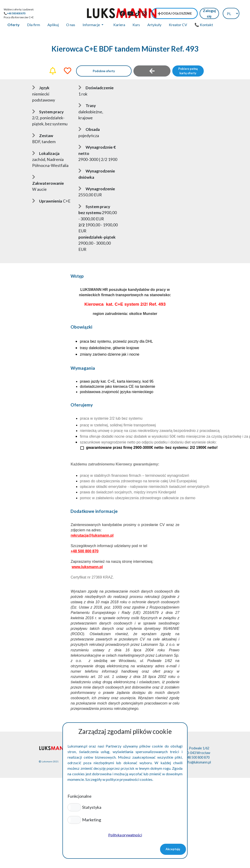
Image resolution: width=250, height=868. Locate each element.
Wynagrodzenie (97, 189)
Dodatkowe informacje (94, 511)
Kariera (119, 25)
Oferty (14, 25)
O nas (71, 25)
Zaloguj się (209, 13)
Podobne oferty (104, 71)
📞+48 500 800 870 (14, 13)
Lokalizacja (46, 153)
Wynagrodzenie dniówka (97, 174)
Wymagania (83, 368)
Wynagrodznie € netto (97, 150)
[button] (74, 807)
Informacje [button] (92, 25)
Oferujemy (82, 405)
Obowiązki (81, 327)
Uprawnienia (47, 201)
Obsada (89, 129)
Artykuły (154, 25)
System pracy (48, 112)
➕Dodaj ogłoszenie (175, 13)
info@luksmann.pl (198, 762)
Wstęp (77, 276)
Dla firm (34, 25)
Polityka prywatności (125, 835)
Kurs (136, 25)
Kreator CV (178, 25)
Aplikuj (53, 25)
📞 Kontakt (204, 25)
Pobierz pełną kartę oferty (188, 71)
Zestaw (43, 136)
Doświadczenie (96, 88)
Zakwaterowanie (48, 180)
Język (41, 88)
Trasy (87, 106)
